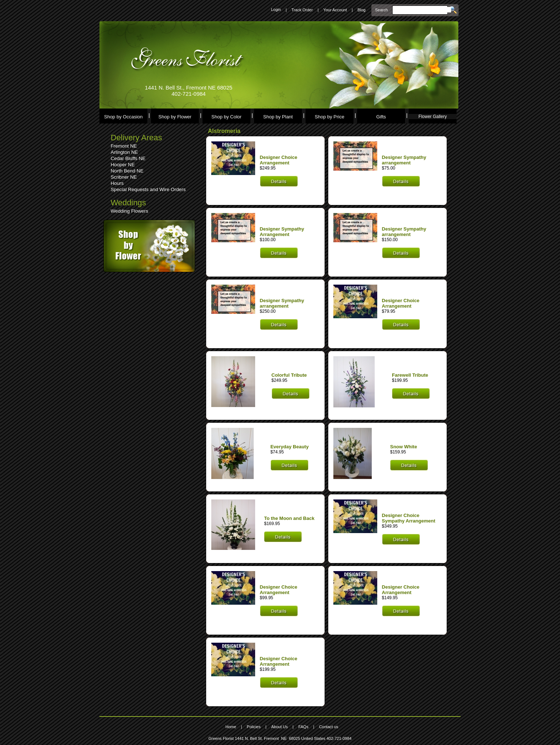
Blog (362, 10)
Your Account (335, 10)
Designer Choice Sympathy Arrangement (409, 518)
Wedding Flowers (130, 211)
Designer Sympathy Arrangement (282, 232)
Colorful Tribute (289, 375)
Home (231, 727)
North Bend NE (127, 171)
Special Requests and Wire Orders (148, 189)
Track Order (302, 10)
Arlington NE (124, 152)
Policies (254, 727)
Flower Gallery (433, 117)
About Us (279, 727)
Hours (117, 183)
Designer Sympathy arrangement (404, 160)
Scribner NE (124, 177)
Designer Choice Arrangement (279, 160)
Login (276, 9)
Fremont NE (124, 146)
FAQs (303, 727)
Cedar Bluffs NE (128, 158)
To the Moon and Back (289, 518)
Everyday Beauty (290, 447)
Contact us (329, 727)
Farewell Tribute (410, 375)
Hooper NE (123, 165)
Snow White (404, 447)
